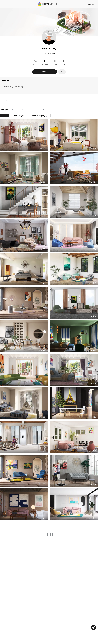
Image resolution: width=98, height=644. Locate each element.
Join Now (92, 4)
